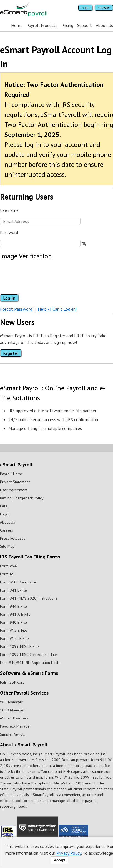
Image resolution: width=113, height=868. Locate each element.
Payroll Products (42, 25)
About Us (104, 25)
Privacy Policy (68, 853)
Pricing (67, 25)
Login (85, 8)
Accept (59, 860)
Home (17, 25)
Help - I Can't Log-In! (57, 309)
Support (84, 25)
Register (104, 8)
